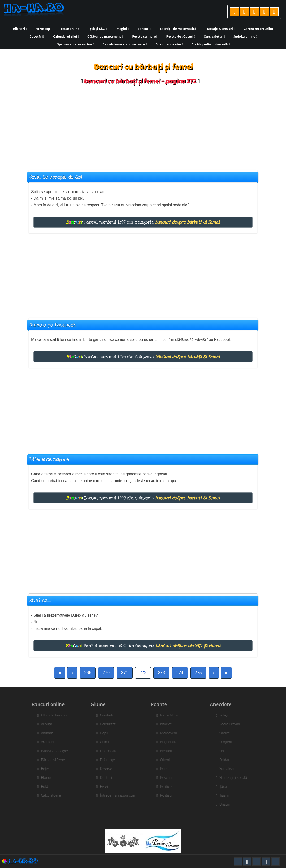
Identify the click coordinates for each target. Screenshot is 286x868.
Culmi (102, 742)
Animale (45, 733)
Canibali (104, 715)
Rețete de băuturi (181, 36)
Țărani (227, 786)
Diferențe (105, 760)
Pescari (168, 777)
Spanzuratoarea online (76, 44)
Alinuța (44, 724)
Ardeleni (45, 742)
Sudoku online (245, 36)
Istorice (168, 724)
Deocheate (106, 751)
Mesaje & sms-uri (221, 29)
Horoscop (44, 29)
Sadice (227, 733)
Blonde (44, 777)
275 (198, 673)
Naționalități (172, 742)
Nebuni (168, 751)
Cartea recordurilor (260, 29)
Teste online (71, 29)
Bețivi (43, 768)
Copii (102, 733)
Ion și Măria (172, 715)
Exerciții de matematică (179, 29)
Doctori (104, 777)
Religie (227, 715)
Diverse (104, 768)
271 (125, 673)
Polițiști (168, 795)
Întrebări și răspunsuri (115, 795)
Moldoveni (171, 733)
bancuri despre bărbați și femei (187, 222)
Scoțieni (228, 742)
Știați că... (98, 29)
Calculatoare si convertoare (125, 44)
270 (106, 673)
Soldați (227, 760)
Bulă (42, 786)
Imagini (122, 29)
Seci (225, 751)
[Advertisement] (143, 125)
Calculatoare (48, 795)
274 (180, 673)
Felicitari (19, 29)
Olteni (167, 760)
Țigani (226, 795)
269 (88, 673)
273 (161, 673)
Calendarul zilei (66, 36)
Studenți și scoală (236, 777)
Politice (168, 786)
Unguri (227, 804)
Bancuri (144, 29)
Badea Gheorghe (52, 751)
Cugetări (37, 36)
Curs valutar (214, 36)
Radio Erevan (232, 724)
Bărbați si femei (51, 760)
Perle (167, 768)
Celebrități (106, 724)
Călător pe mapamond (106, 36)
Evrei (102, 786)
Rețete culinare (145, 36)
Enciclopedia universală (211, 44)
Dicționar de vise (169, 44)
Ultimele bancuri (52, 715)
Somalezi (229, 768)
